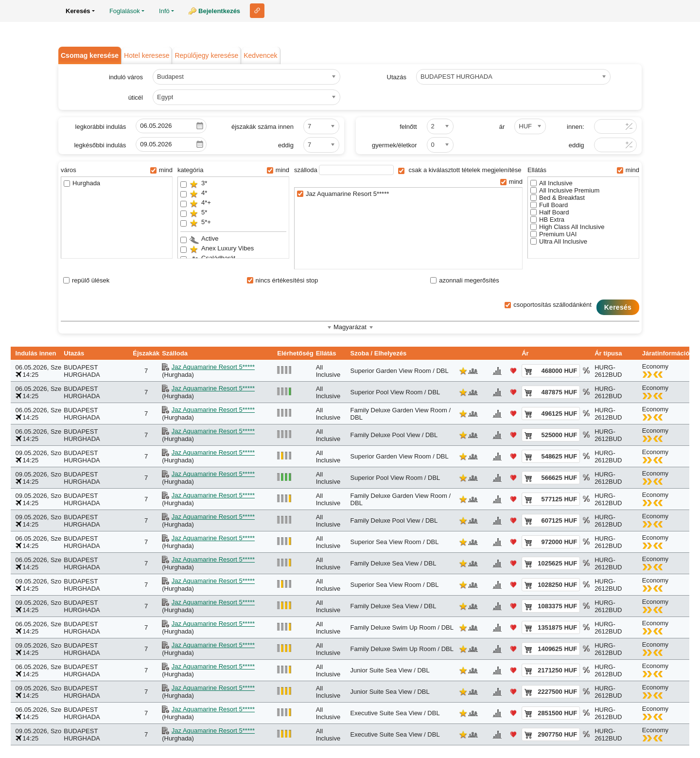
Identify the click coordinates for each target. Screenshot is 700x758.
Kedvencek (260, 55)
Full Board (549, 205)
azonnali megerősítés (465, 280)
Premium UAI (553, 234)
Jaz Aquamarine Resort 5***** (343, 194)
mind (161, 170)
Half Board (550, 212)
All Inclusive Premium (565, 190)
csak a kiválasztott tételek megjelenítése (460, 170)
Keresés (618, 307)
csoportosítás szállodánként (548, 305)
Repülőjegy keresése (206, 55)
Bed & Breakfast (558, 198)
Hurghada (82, 183)
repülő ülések (86, 280)
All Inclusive (551, 183)
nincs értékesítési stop (283, 280)
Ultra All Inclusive (559, 241)
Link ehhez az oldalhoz (257, 11)
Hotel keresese (147, 55)
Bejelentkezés (219, 11)
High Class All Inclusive (567, 227)
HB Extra (547, 220)
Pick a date (200, 126)
